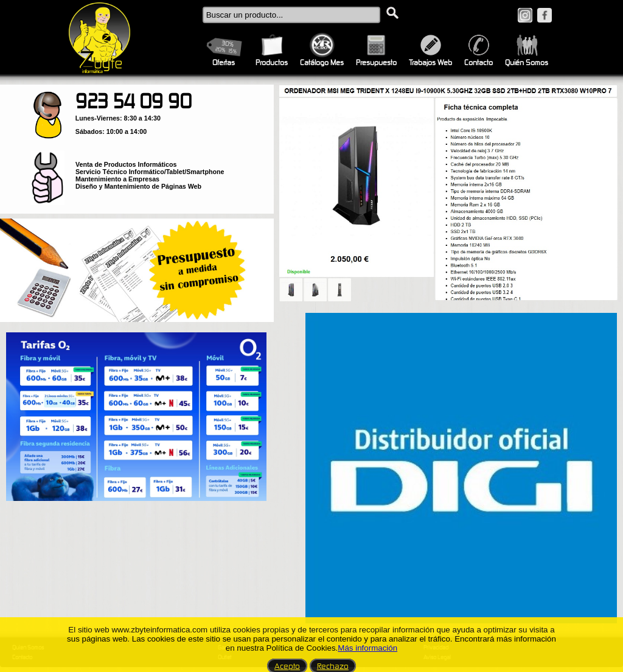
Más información (367, 648)
